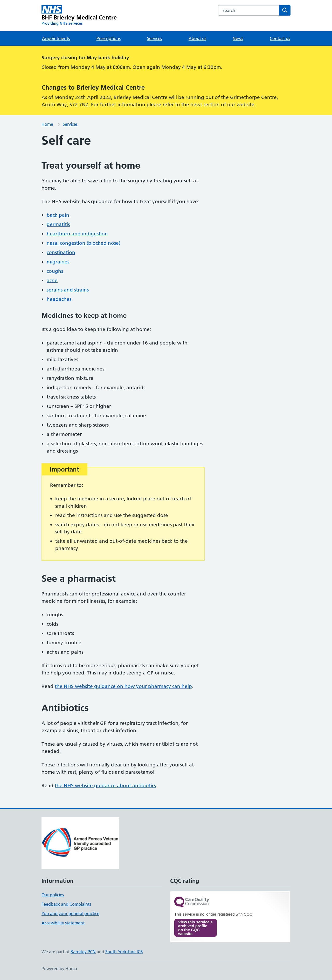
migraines (58, 262)
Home (47, 124)
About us (197, 38)
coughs (55, 271)
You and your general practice (70, 913)
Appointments (56, 38)
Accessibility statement (63, 923)
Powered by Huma (59, 969)
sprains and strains (68, 290)
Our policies (53, 895)
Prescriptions (109, 38)
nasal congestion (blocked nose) (84, 243)
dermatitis (58, 224)
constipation (61, 252)
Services (154, 38)
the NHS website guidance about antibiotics (105, 786)
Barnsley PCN (83, 952)
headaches (59, 299)
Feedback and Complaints (66, 904)
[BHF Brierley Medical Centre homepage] (79, 16)
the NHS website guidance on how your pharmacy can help (123, 686)
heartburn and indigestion (77, 234)
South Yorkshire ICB (124, 952)
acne (52, 280)
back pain (58, 215)
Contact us (280, 38)
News (238, 38)
